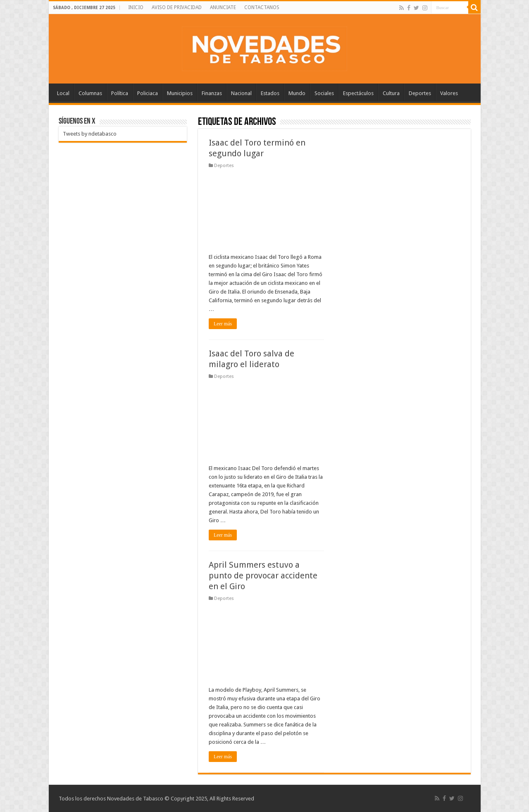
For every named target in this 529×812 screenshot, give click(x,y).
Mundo (297, 93)
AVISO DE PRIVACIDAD (177, 7)
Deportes (420, 93)
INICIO (136, 7)
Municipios (180, 93)
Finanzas (212, 93)
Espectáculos (358, 93)
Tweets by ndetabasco (90, 134)
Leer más (223, 324)
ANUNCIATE (223, 7)
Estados (270, 93)
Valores (449, 93)
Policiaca (148, 93)
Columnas (90, 93)
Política (120, 93)
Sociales (324, 93)
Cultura (391, 93)
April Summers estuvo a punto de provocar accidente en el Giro (263, 576)
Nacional (241, 93)
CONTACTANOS (262, 7)
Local (63, 93)
